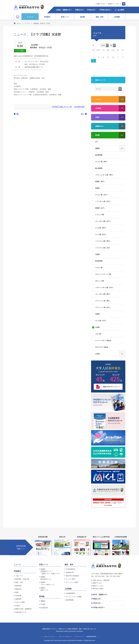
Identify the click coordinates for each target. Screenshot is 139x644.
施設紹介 (18, 589)
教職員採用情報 (91, 637)
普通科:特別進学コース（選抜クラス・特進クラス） (51, 571)
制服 (17, 592)
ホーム (19, 23)
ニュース (27, 23)
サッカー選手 (71, 579)
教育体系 (18, 586)
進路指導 (18, 599)
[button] (93, 45)
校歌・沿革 (19, 582)
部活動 (42, 596)
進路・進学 (69, 565)
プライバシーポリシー (65, 637)
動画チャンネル (114, 4)
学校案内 (17, 571)
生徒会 (18, 606)
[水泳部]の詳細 (79, 107)
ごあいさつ (19, 576)
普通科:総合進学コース (46, 578)
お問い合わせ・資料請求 (101, 580)
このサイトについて (49, 637)
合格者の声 (70, 572)
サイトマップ (79, 637)
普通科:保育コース (44, 589)
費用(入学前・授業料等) (23, 609)
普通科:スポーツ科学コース (47, 583)
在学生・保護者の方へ (100, 595)
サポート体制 (20, 602)
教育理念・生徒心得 (22, 579)
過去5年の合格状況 (73, 576)
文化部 (43, 604)
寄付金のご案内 (98, 589)
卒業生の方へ (97, 599)
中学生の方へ (97, 603)
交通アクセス (101, 4)
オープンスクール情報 (74, 597)
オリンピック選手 (72, 582)
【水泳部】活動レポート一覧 (62, 107)
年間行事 (18, 596)
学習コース (43, 565)
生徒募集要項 (71, 593)
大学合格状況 (71, 569)
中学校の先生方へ (99, 607)
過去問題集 (70, 600)
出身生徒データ (21, 612)
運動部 (43, 601)
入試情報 (68, 589)
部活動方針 (44, 608)
